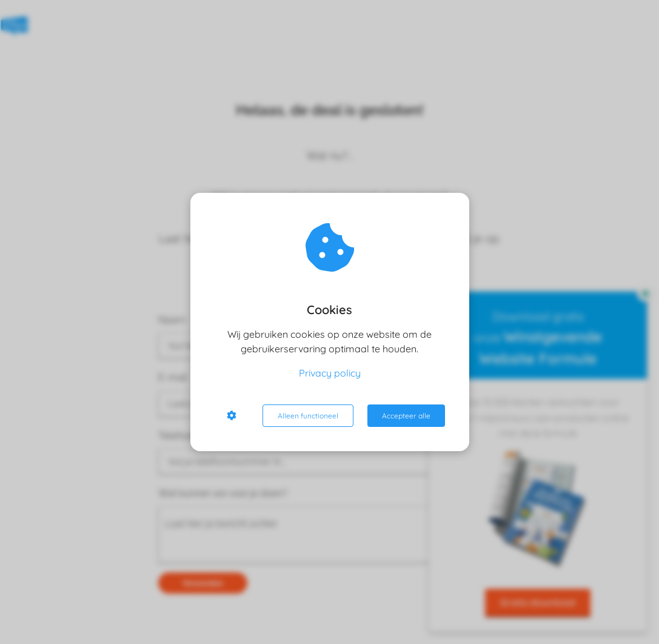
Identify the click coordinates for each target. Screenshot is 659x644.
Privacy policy (330, 373)
